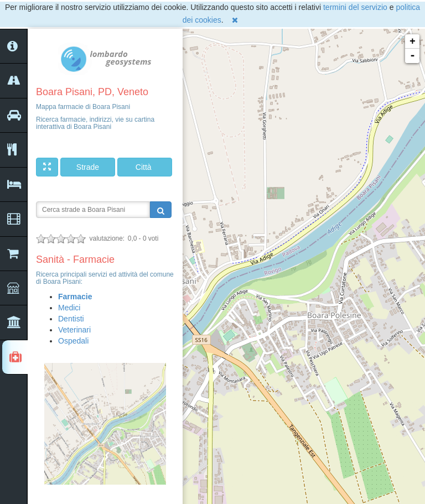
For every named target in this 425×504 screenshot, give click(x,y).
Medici (69, 308)
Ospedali (73, 341)
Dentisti (71, 319)
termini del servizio (355, 7)
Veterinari (74, 330)
